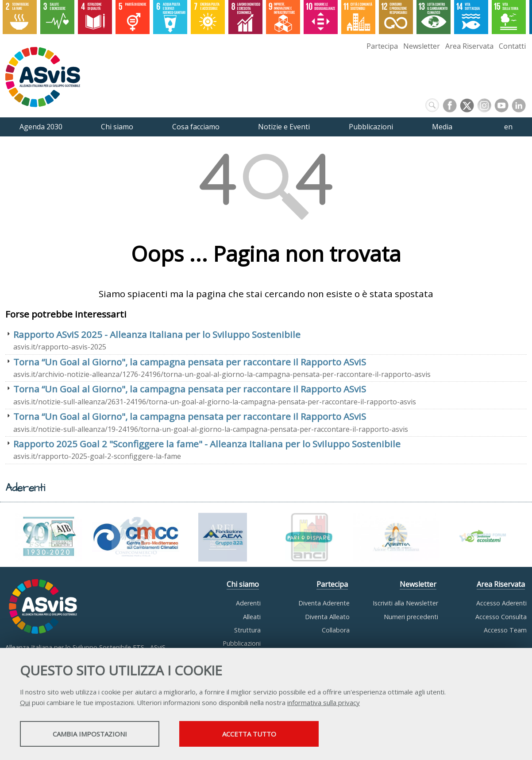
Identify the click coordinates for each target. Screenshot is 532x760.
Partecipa (382, 46)
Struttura (247, 630)
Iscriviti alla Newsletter (405, 603)
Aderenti (248, 603)
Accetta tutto (249, 734)
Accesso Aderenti (501, 603)
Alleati (252, 617)
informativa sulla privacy (324, 702)
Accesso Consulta (501, 617)
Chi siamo (243, 584)
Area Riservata (469, 46)
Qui (25, 702)
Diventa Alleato (327, 617)
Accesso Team (505, 630)
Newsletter (422, 46)
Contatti (512, 46)
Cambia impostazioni (90, 734)
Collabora (336, 630)
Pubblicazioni (242, 643)
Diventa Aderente (324, 603)
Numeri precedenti (411, 617)
